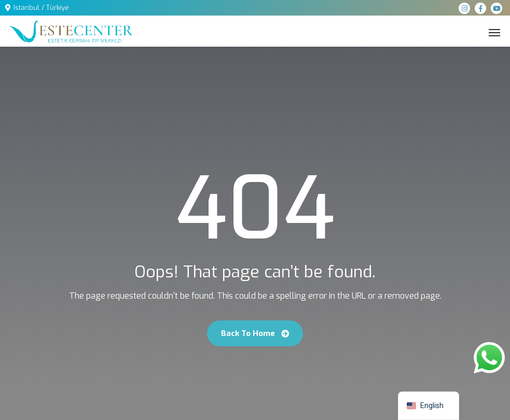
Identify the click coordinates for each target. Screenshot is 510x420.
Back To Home (255, 333)
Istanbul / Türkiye (41, 8)
